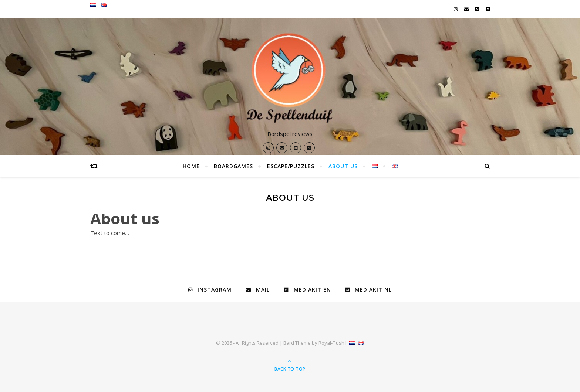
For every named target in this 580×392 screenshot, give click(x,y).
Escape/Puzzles (291, 166)
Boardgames (233, 166)
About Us (343, 166)
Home (191, 166)
